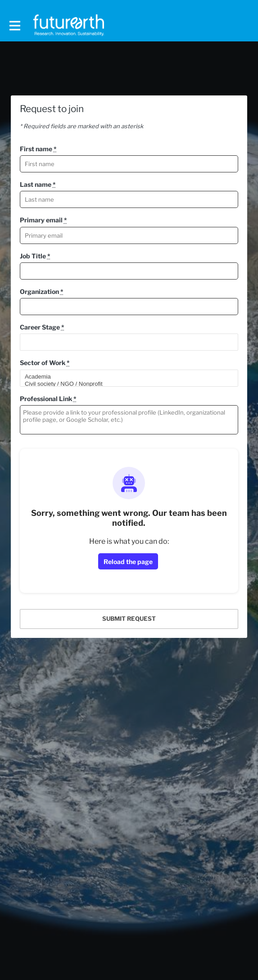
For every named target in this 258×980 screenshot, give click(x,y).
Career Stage (42, 327)
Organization (42, 291)
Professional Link (48, 399)
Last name (38, 184)
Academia (125, 377)
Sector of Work (45, 363)
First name (38, 149)
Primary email (43, 220)
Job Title (35, 256)
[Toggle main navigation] (14, 25)
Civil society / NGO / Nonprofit (125, 384)
